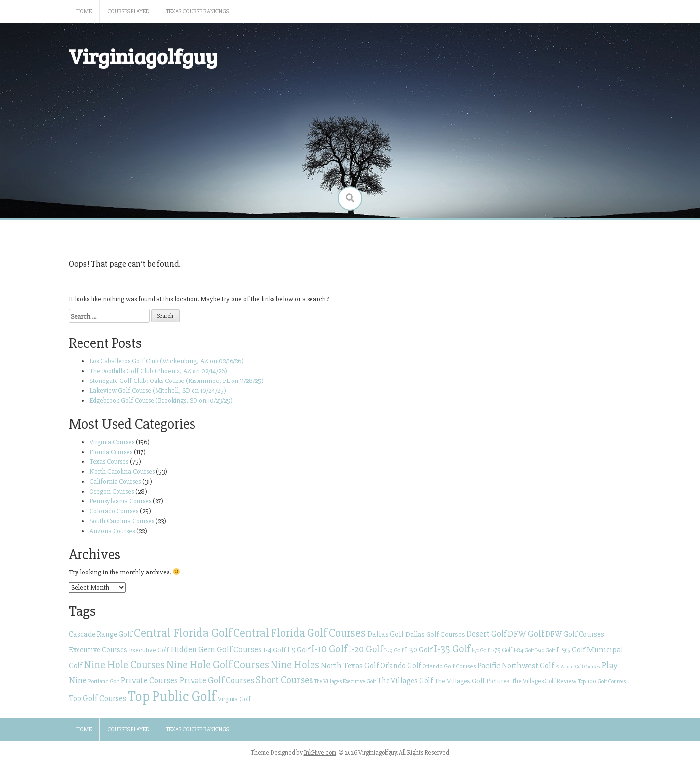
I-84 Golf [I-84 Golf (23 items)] (524, 651)
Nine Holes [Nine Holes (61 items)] (295, 665)
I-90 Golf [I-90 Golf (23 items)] (545, 651)
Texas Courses (109, 462)
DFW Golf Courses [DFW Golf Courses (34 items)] (575, 634)
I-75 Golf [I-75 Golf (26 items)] (502, 650)
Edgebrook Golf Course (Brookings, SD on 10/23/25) (161, 400)
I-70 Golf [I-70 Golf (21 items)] (481, 651)
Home (84, 12)
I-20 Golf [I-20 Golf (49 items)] (366, 649)
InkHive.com (320, 753)
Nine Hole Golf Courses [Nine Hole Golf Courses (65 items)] (218, 665)
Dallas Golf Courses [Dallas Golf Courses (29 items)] (435, 634)
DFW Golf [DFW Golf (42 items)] (526, 634)
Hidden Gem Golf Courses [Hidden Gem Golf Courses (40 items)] (216, 650)
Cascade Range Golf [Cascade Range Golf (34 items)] (100, 634)
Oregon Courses (112, 491)
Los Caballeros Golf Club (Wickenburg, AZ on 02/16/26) (167, 361)
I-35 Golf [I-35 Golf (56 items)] (452, 649)
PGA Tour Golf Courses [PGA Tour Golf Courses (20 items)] (578, 667)
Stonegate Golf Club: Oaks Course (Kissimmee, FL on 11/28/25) (176, 381)
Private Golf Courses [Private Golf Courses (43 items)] (217, 680)
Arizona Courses (112, 531)
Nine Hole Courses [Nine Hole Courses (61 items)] (124, 665)
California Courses (115, 481)
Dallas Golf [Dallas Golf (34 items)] (386, 634)
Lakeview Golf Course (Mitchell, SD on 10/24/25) (158, 391)
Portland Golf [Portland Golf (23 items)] (104, 681)
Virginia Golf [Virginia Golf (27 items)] (234, 699)
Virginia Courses (112, 442)
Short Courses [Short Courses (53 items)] (284, 680)
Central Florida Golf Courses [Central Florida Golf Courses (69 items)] (300, 633)
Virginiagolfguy (143, 56)
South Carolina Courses (122, 521)
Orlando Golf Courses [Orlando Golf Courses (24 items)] (449, 666)
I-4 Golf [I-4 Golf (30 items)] (274, 650)
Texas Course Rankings (197, 12)
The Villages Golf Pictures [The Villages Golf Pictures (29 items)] (472, 681)
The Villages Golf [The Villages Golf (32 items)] (405, 681)
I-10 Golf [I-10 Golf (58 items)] (329, 649)
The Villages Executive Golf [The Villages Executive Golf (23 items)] (345, 681)
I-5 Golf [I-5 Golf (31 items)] (299, 650)
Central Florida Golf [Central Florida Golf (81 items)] (183, 633)
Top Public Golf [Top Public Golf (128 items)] (172, 697)
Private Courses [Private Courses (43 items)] (149, 680)
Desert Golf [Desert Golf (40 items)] (486, 634)
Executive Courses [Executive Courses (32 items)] (98, 650)
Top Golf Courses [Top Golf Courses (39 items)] (97, 699)
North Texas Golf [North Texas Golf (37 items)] (350, 666)
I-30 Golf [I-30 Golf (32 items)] (419, 650)
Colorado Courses (114, 511)
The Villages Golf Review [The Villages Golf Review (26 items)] (544, 681)
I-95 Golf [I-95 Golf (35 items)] (571, 650)
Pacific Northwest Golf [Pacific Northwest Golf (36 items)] (516, 666)
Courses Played (128, 12)
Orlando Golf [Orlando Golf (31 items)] (400, 666)
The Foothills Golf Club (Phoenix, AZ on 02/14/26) (158, 371)
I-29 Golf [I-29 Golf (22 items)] (394, 650)
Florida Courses (111, 452)
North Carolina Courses (122, 472)
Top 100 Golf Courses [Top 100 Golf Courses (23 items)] (602, 681)
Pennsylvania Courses (120, 501)
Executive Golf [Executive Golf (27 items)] (149, 650)
